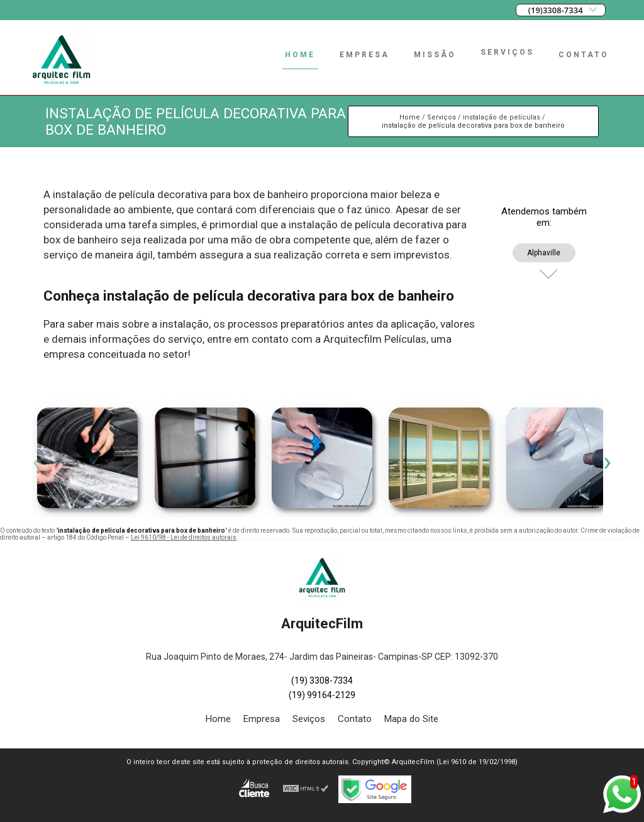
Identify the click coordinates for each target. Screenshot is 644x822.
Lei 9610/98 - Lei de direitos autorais (184, 537)
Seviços (309, 719)
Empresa (364, 55)
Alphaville (544, 253)
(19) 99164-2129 (322, 695)
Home (300, 55)
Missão (435, 55)
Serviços (507, 52)
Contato (584, 55)
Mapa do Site (411, 719)
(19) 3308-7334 (322, 680)
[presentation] (36, 461)
